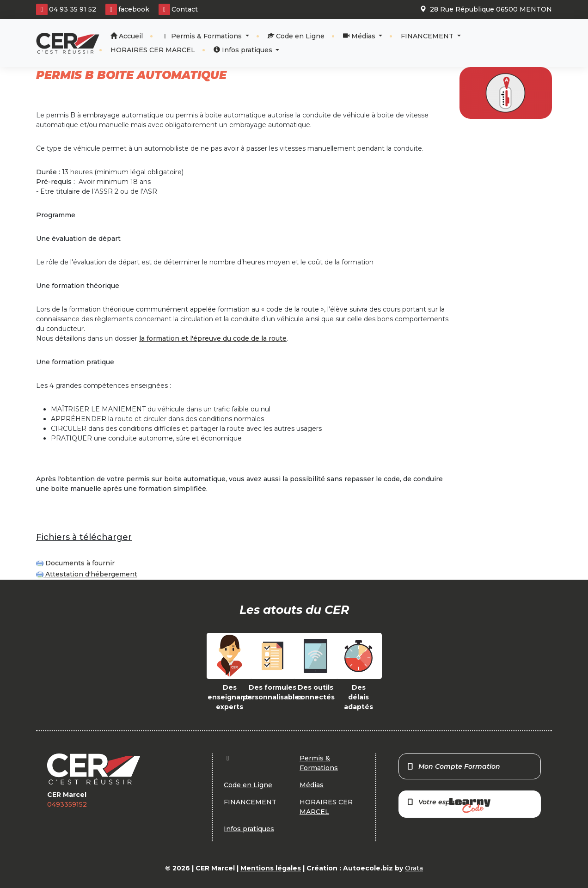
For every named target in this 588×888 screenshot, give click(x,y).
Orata (414, 868)
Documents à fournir (75, 563)
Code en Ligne (296, 36)
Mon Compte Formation (453, 766)
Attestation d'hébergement (87, 574)
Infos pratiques (244, 50)
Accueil (127, 36)
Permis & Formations (203, 36)
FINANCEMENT (428, 36)
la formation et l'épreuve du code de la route (213, 338)
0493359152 (67, 804)
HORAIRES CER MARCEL (153, 50)
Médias (360, 36)
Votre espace (448, 805)
